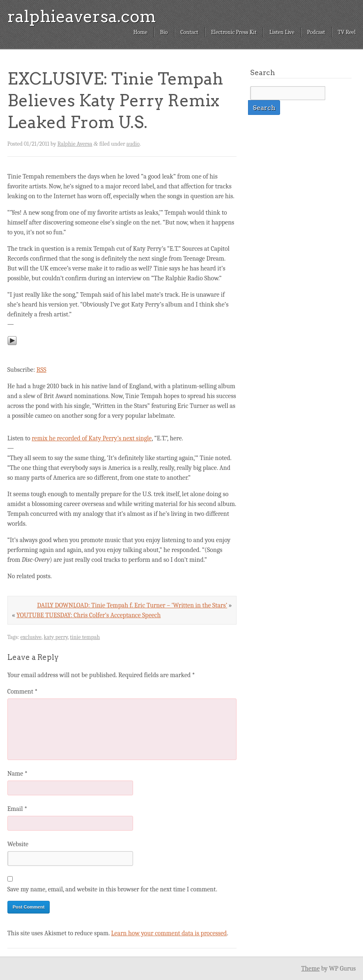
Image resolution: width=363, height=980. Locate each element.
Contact (190, 32)
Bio (164, 32)
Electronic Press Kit (234, 32)
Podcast (316, 32)
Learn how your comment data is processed (169, 933)
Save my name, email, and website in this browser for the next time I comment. (112, 889)
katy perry (55, 637)
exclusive (31, 637)
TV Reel (347, 32)
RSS (41, 370)
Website (18, 844)
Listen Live (282, 32)
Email (17, 809)
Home (140, 32)
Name (17, 774)
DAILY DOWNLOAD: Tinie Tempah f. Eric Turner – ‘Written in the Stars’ (132, 605)
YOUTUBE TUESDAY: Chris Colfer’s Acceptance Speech (88, 615)
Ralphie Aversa (75, 144)
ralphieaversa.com (82, 16)
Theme (311, 969)
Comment (23, 691)
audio (133, 144)
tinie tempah (85, 637)
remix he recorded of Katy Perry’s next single (92, 438)
